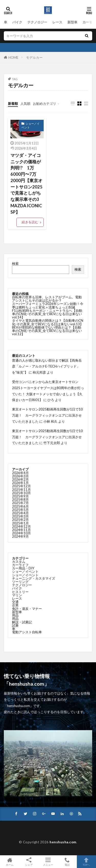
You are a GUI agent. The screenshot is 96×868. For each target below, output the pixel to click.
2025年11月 (21, 490)
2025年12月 (21, 486)
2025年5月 (20, 510)
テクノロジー (37, 22)
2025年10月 (21, 493)
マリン (17, 595)
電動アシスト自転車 (27, 632)
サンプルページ (20, 832)
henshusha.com (63, 842)
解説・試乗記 (22, 622)
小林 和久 (50, 421)
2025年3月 (20, 516)
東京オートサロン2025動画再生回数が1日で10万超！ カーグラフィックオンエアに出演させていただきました (47, 415)
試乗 (15, 625)
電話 (67, 862)
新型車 (72, 22)
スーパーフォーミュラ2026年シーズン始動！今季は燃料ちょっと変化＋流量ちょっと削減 (48, 305)
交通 (15, 602)
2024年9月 (20, 536)
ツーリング (20, 582)
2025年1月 (20, 523)
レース (57, 22)
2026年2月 (20, 479)
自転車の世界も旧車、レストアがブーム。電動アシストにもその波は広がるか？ (47, 299)
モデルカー (34, 57)
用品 (15, 615)
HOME (13, 57)
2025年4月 (20, 513)
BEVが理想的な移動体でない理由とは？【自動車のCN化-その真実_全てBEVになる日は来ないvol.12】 (47, 331)
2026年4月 (20, 473)
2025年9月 (20, 496)
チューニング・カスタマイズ (34, 578)
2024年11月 (21, 530)
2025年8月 (20, 499)
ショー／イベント (31, 125)
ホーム (10, 862)
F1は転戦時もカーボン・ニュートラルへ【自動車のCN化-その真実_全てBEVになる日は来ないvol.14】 (47, 314)
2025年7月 (20, 503)
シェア (29, 862)
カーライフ (20, 565)
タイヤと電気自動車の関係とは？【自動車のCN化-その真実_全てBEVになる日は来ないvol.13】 (48, 322)
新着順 (13, 104)
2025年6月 (20, 506)
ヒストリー (20, 592)
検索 (15, 263)
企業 (15, 605)
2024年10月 (21, 533)
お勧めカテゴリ (45, 104)
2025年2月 (20, 520)
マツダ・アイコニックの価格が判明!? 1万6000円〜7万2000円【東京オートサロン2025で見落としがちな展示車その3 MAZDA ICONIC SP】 (26, 184)
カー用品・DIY (23, 568)
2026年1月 (20, 483)
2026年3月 (20, 476)
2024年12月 (21, 526)
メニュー (48, 862)
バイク (17, 22)
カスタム (19, 562)
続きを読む (30, 222)
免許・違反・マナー (27, 609)
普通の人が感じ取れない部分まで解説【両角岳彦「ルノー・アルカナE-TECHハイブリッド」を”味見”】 (47, 366)
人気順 (25, 104)
